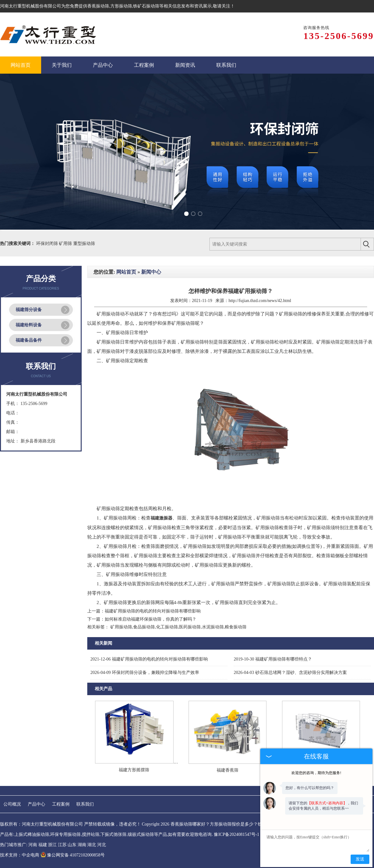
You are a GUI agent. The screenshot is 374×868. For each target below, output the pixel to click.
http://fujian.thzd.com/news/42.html (260, 301)
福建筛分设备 (29, 310)
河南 (33, 845)
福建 (43, 845)
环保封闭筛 (48, 244)
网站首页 (126, 272)
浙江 (52, 845)
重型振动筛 (84, 244)
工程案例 (61, 804)
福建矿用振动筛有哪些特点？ (273, 659)
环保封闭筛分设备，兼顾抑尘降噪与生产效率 (145, 673)
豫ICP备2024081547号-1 (236, 834)
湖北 (92, 845)
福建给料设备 (29, 325)
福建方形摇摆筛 (134, 770)
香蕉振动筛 (98, 6)
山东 (72, 845)
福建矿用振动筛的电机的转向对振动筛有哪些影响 (153, 611)
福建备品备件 (29, 340)
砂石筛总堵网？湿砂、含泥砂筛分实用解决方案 (290, 673)
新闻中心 (151, 272)
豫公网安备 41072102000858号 (73, 855)
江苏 (62, 845)
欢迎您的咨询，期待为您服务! (316, 773)
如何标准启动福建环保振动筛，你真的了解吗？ (151, 619)
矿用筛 (66, 244)
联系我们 (85, 804)
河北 (102, 845)
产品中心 (36, 804)
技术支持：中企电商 (20, 855)
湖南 (82, 845)
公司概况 (12, 804)
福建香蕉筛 (228, 770)
